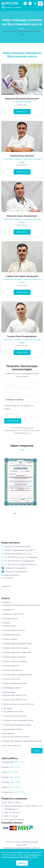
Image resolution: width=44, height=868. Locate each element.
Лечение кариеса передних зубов (17, 644)
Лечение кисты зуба (12, 679)
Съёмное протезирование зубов (17, 725)
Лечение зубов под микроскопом (17, 674)
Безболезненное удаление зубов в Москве (22, 605)
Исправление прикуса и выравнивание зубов (22, 741)
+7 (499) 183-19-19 (13, 564)
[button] (15, 513)
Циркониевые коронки (13, 729)
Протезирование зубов (13, 711)
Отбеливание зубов (12, 635)
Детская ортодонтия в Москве (16, 737)
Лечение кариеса (11, 639)
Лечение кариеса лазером (14, 657)
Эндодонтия (8, 610)
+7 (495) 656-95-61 (13, 557)
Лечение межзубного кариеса (16, 648)
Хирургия (7, 602)
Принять (22, 863)
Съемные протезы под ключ (15, 716)
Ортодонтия (9, 734)
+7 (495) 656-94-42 (13, 561)
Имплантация (9, 692)
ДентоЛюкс (22, 845)
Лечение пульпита (11, 666)
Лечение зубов (10, 626)
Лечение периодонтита (13, 670)
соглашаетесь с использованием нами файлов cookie (22, 856)
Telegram (9, 568)
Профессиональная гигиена (15, 683)
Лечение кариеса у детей (14, 630)
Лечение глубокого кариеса (15, 661)
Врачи (22, 28)
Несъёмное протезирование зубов (18, 720)
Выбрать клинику (11, 8)
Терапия (7, 623)
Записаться (22, 112)
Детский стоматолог (12, 745)
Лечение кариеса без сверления (17, 652)
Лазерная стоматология (14, 614)
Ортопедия (8, 708)
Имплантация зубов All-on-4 (15, 700)
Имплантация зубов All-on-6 (15, 695)
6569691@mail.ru (12, 575)
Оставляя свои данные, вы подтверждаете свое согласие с (22, 430)
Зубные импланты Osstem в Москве (19, 704)
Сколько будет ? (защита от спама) (19, 407)
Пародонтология (11, 618)
